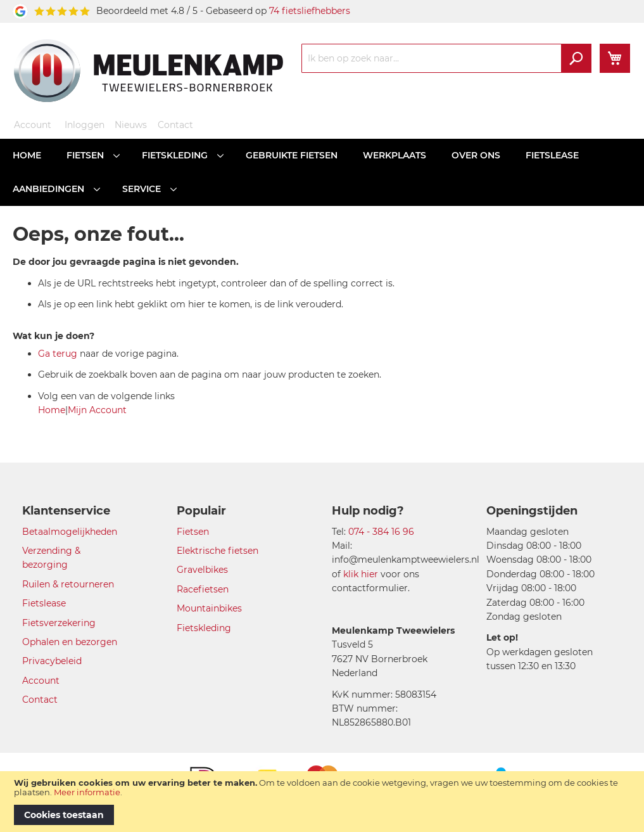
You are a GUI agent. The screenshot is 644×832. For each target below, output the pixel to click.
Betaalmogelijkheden (70, 532)
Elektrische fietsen (218, 551)
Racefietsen (203, 589)
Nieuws (131, 125)
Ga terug (58, 354)
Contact (175, 125)
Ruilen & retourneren (68, 584)
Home (52, 410)
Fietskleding (204, 628)
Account (33, 125)
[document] (322, 802)
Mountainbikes (209, 608)
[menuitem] (27, 156)
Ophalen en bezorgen (70, 642)
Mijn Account (97, 410)
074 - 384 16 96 (381, 532)
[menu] (322, 172)
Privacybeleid (52, 661)
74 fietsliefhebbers (310, 11)
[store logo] (148, 70)
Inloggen (85, 125)
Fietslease (44, 603)
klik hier (361, 574)
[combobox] (446, 58)
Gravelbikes (202, 570)
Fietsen (193, 532)
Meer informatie (87, 792)
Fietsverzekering (59, 623)
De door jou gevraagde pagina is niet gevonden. (126, 262)
